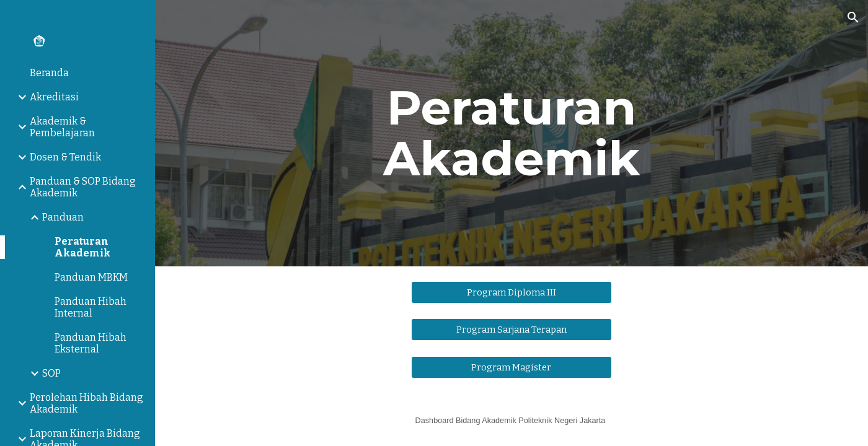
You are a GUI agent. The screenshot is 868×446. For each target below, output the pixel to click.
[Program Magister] (512, 367)
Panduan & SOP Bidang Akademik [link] (83, 187)
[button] (853, 17)
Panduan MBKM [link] (91, 277)
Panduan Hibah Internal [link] (91, 307)
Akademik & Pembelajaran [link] (62, 127)
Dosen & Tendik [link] (65, 157)
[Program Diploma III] (512, 292)
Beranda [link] (49, 73)
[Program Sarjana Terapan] (512, 330)
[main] (511, 133)
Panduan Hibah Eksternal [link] (91, 343)
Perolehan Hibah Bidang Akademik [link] (86, 403)
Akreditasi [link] (54, 97)
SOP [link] (51, 373)
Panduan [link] (63, 217)
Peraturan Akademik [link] (82, 247)
